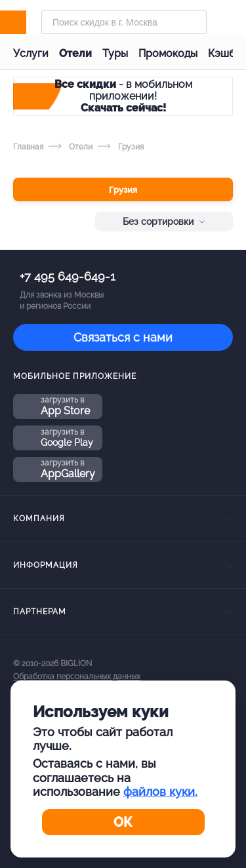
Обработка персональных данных (77, 677)
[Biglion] (27, 22)
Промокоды (168, 53)
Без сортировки (164, 222)
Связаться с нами (123, 337)
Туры (115, 53)
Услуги (31, 53)
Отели (75, 53)
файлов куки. (160, 792)
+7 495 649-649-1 (68, 276)
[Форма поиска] (124, 22)
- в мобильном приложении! (123, 96)
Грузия (123, 190)
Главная (28, 147)
